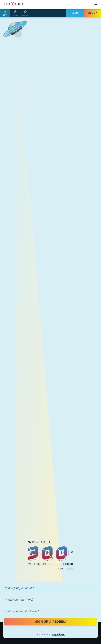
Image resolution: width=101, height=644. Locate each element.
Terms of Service (55, 631)
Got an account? (50, 635)
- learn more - (66, 568)
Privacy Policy (42, 631)
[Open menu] (96, 4)
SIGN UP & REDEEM (50, 622)
